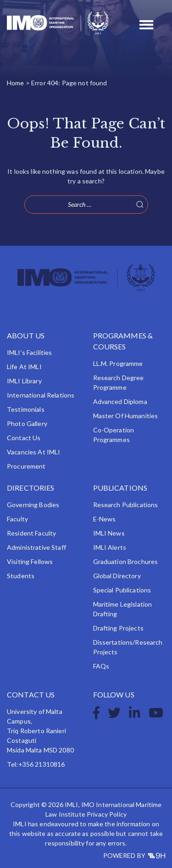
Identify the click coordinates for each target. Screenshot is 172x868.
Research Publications (126, 505)
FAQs (101, 666)
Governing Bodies (33, 505)
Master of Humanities (126, 416)
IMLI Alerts (110, 547)
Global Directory (117, 576)
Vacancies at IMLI (33, 452)
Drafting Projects (118, 628)
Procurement (26, 466)
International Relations (41, 395)
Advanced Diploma (120, 401)
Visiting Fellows (30, 561)
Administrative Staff (36, 547)
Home (16, 83)
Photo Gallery (27, 423)
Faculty (17, 519)
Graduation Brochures (126, 561)
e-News (105, 519)
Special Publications (122, 590)
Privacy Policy (107, 814)
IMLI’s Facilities (29, 352)
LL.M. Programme (118, 363)
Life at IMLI (24, 367)
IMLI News (109, 533)
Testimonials (26, 409)
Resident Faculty (31, 533)
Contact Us (24, 438)
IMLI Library (24, 381)
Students (21, 576)
